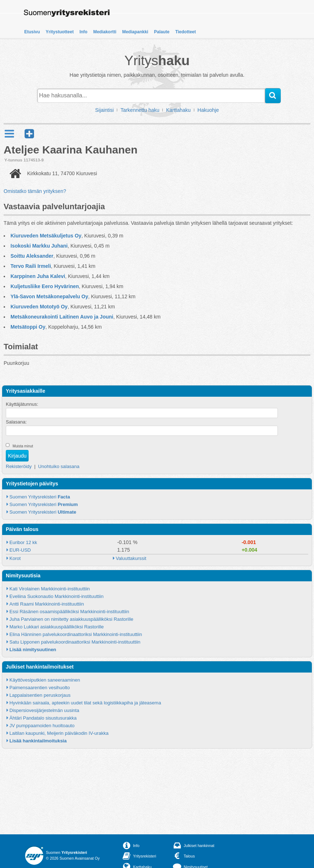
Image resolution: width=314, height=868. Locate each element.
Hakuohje (208, 110)
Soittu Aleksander (32, 256)
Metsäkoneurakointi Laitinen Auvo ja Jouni (62, 317)
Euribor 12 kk (23, 542)
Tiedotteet (185, 32)
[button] (29, 134)
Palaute (162, 32)
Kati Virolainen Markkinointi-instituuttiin (50, 589)
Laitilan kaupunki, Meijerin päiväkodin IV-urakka (59, 733)
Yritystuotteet (60, 32)
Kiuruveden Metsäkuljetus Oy (46, 236)
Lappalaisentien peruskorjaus (40, 695)
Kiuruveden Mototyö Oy (39, 307)
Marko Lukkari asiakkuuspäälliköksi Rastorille (57, 627)
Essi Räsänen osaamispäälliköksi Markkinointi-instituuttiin (69, 612)
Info (84, 32)
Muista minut (23, 446)
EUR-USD (20, 550)
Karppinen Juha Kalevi (38, 276)
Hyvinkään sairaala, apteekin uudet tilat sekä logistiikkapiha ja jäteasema (85, 703)
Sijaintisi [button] (104, 110)
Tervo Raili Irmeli (31, 266)
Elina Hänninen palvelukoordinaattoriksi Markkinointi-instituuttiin (76, 634)
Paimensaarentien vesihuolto (40, 688)
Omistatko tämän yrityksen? (35, 191)
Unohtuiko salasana (59, 466)
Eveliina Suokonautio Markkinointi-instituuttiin (56, 596)
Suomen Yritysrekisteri (40, 497)
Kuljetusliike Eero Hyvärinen (45, 286)
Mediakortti (105, 32)
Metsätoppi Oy (28, 327)
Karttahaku (178, 110)
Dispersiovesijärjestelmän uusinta (44, 710)
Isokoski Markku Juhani (39, 246)
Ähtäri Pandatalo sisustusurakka (43, 718)
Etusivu (32, 32)
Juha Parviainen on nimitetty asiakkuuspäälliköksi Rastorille (71, 619)
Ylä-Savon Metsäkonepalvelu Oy (49, 296)
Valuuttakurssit (131, 558)
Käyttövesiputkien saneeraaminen (45, 680)
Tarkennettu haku (140, 110)
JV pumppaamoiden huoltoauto (42, 726)
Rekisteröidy (19, 466)
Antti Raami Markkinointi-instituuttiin (47, 604)
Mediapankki (135, 32)
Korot (15, 558)
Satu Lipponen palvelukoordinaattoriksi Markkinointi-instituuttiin (75, 642)
